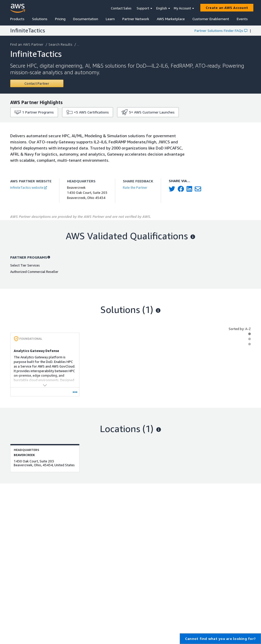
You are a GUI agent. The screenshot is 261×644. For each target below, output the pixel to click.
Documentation (86, 19)
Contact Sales (121, 8)
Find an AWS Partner (27, 44)
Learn (110, 19)
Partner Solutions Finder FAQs (221, 30)
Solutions (40, 19)
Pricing (60, 19)
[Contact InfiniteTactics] (37, 83)
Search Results (61, 44)
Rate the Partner (135, 187)
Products (17, 19)
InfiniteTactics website (29, 187)
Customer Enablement (211, 19)
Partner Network (136, 19)
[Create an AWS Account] (227, 8)
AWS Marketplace (171, 19)
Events (242, 19)
